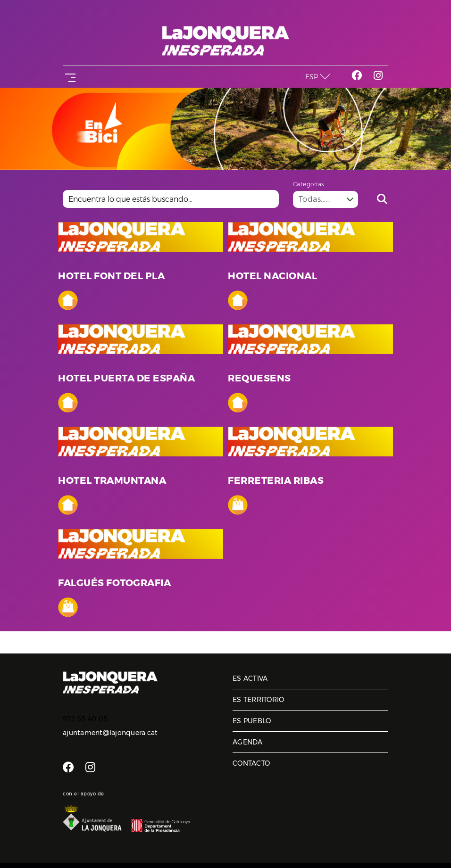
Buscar (382, 199)
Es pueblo (252, 721)
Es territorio (258, 700)
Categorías (309, 184)
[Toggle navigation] (68, 77)
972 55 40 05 (85, 719)
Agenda (248, 742)
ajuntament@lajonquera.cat (110, 733)
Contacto (251, 763)
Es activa (250, 678)
